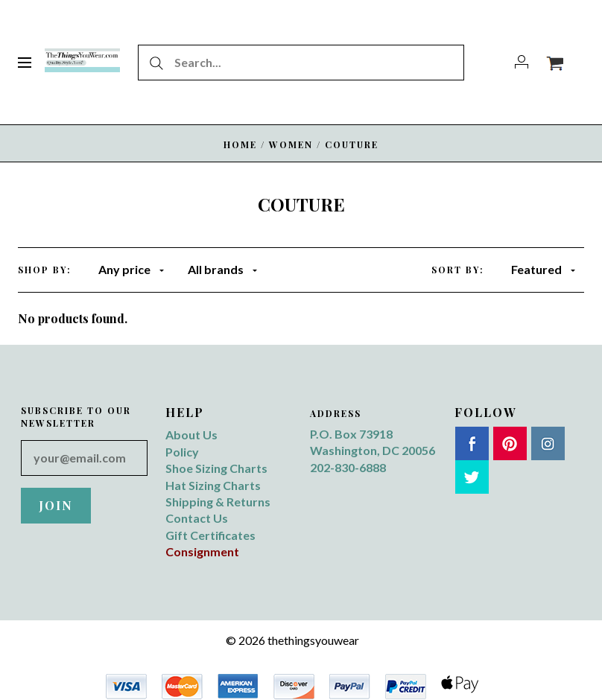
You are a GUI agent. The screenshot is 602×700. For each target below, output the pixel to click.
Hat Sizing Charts (213, 485)
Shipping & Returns (218, 502)
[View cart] (555, 62)
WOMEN (291, 144)
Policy (182, 452)
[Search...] (301, 63)
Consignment (202, 551)
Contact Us (197, 518)
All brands (222, 269)
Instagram (548, 443)
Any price (131, 269)
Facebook (472, 443)
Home (240, 144)
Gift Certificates (210, 535)
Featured (543, 269)
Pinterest (510, 443)
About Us (191, 435)
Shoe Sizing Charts (216, 468)
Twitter (472, 477)
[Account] (522, 62)
